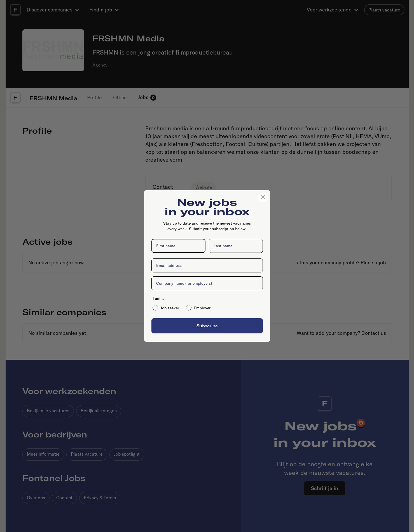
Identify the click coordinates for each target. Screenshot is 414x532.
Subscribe (207, 326)
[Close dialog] (263, 197)
